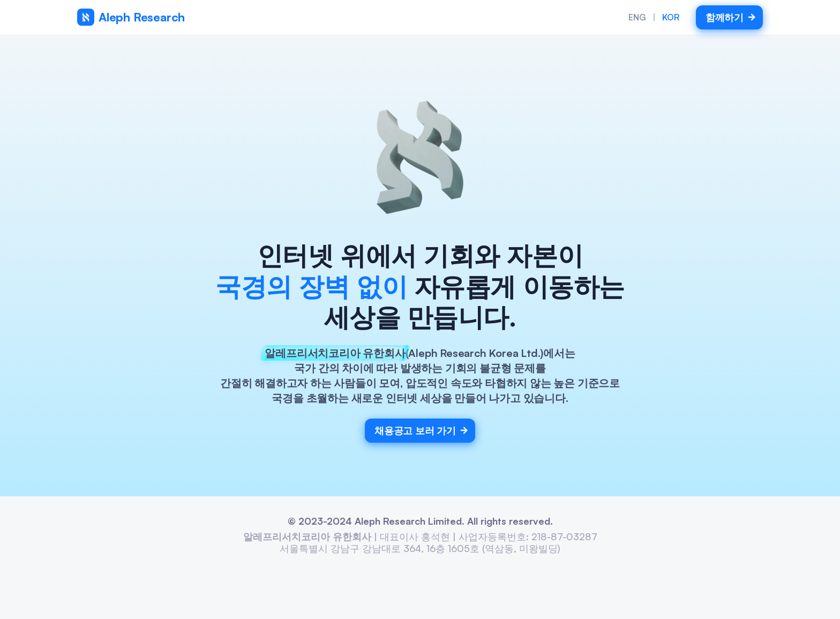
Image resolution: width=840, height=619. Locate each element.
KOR (671, 17)
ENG (637, 17)
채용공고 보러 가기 (422, 430)
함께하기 (731, 17)
